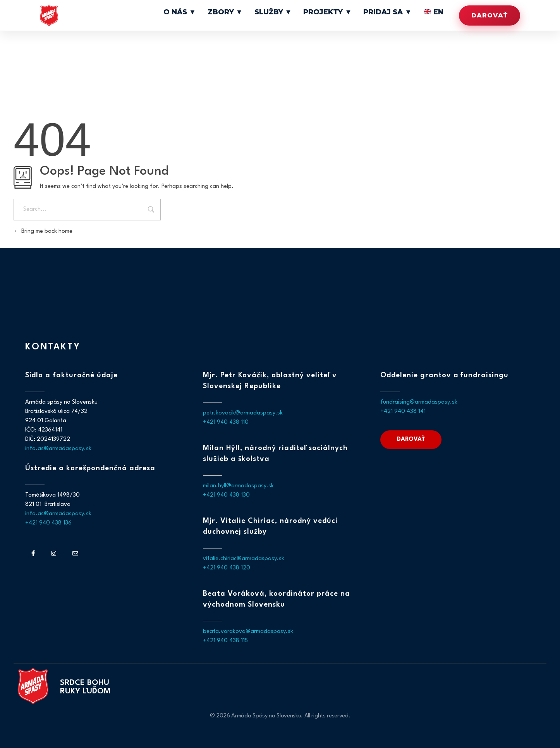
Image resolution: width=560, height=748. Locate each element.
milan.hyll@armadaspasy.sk (238, 486)
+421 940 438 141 (403, 412)
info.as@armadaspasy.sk (58, 449)
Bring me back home (43, 231)
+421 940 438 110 (226, 422)
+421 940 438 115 (225, 641)
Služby (300, 12)
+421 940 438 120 (227, 568)
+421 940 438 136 (48, 523)
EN (435, 12)
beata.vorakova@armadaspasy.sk (248, 632)
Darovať (490, 15)
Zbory (259, 12)
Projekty (346, 12)
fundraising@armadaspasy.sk (419, 402)
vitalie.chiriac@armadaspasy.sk (244, 559)
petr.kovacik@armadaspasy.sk (243, 413)
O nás (221, 12)
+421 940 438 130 (226, 495)
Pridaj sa (397, 12)
